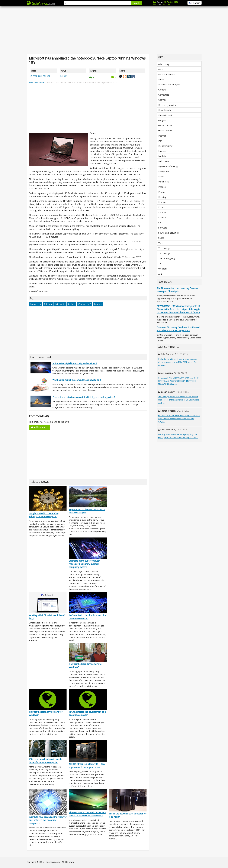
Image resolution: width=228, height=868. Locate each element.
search (137, 3)
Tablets (162, 243)
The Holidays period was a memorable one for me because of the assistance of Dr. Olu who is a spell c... (179, 400)
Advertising (164, 64)
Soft (160, 223)
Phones (162, 187)
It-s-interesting (165, 146)
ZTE (160, 274)
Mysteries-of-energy (168, 166)
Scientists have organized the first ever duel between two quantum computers (48, 820)
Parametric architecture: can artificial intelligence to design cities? (84, 397)
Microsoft (60, 304)
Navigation (164, 171)
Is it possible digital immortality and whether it (75, 363)
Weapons (163, 269)
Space (161, 238)
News (161, 177)
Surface (71, 304)
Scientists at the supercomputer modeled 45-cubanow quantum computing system (84, 564)
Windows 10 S (85, 304)
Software (48, 304)
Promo (162, 192)
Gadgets (162, 120)
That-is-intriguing (166, 258)
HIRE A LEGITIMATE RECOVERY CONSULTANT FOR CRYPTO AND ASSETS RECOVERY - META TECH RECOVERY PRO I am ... (179, 381)
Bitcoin (162, 79)
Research (163, 202)
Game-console (165, 125)
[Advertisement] (114, 30)
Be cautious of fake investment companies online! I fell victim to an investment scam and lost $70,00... (179, 419)
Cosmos (162, 100)
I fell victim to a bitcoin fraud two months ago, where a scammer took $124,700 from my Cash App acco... (178, 362)
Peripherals (164, 182)
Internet (162, 136)
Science (162, 218)
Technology (164, 253)
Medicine (163, 156)
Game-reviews (165, 130)
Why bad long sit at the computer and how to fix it (77, 380)
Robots (162, 207)
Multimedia (164, 161)
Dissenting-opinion (167, 105)
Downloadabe (165, 110)
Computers (35, 304)
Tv (160, 263)
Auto (161, 69)
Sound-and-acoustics (168, 233)
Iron (160, 141)
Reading (162, 197)
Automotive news (167, 74)
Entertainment (165, 115)
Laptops (98, 304)
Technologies (165, 248)
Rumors (162, 212)
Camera (162, 90)
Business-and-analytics (169, 85)
